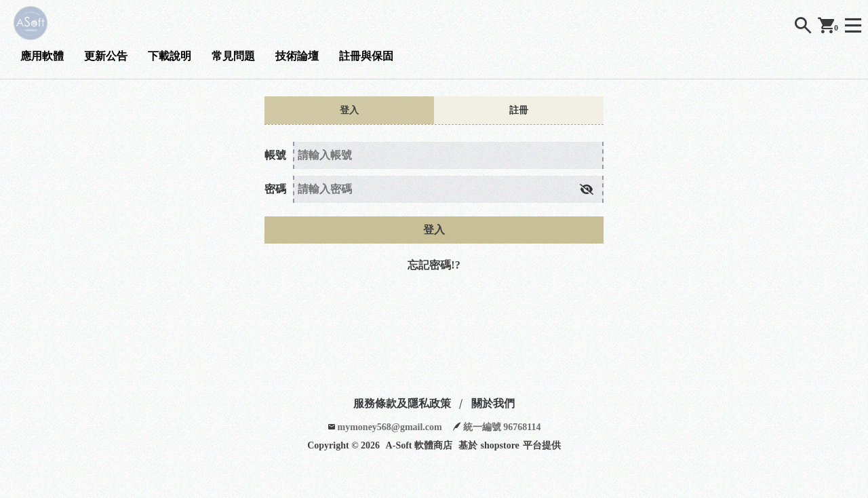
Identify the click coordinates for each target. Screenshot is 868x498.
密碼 (275, 189)
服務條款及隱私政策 (402, 403)
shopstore (500, 445)
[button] (587, 189)
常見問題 (233, 56)
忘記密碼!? (434, 265)
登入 (434, 230)
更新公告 (106, 56)
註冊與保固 (366, 56)
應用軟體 (42, 56)
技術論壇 (297, 56)
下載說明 (170, 56)
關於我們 (493, 403)
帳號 (275, 155)
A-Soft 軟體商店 (419, 445)
